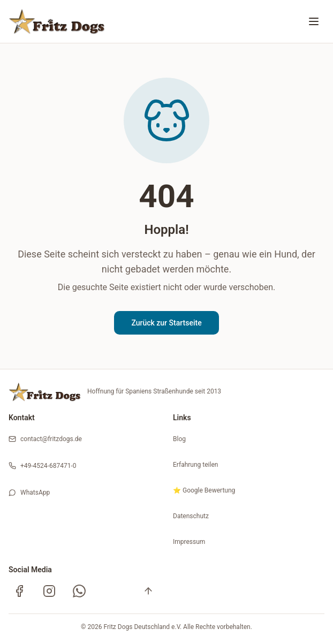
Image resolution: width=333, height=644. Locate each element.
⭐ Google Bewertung (204, 490)
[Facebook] (19, 591)
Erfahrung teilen (195, 465)
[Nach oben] (148, 591)
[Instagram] (49, 591)
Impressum (189, 542)
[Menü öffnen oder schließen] (314, 21)
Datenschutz (191, 516)
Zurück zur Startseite (166, 323)
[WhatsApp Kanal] (79, 591)
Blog (179, 439)
